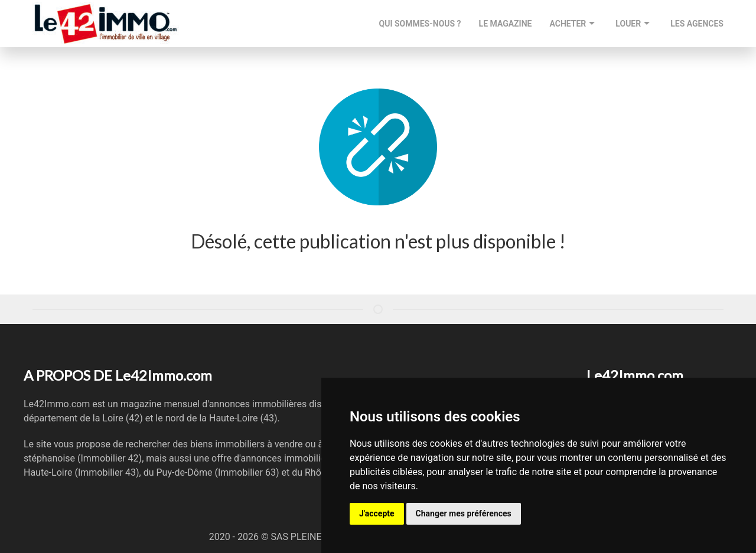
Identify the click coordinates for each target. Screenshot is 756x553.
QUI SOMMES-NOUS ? (420, 24)
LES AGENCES (697, 24)
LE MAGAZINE (506, 24)
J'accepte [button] (377, 513)
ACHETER (573, 24)
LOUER (634, 24)
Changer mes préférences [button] (464, 513)
